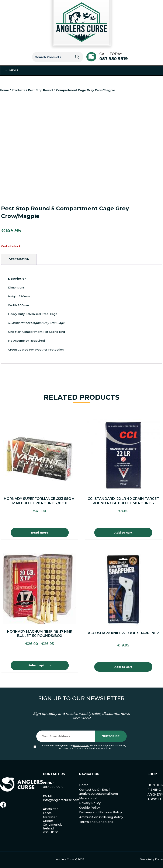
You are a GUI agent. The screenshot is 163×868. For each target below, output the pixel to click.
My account (88, 798)
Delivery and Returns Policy (101, 812)
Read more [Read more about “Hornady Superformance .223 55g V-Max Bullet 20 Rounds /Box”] (40, 532)
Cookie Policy (90, 808)
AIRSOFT (155, 799)
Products (18, 90)
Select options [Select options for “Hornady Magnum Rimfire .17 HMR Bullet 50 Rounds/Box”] (40, 665)
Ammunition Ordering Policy (101, 817)
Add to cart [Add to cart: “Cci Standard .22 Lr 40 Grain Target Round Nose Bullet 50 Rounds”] (123, 532)
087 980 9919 (114, 59)
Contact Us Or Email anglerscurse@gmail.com (98, 792)
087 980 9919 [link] (53, 787)
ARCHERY (155, 795)
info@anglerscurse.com (61, 800)
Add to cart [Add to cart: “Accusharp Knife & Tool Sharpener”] (123, 667)
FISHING (154, 790)
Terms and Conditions (96, 822)
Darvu (159, 859)
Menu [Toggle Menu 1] (11, 70)
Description (19, 259)
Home (4, 90)
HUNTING (155, 785)
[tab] (19, 259)
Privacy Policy (81, 745)
